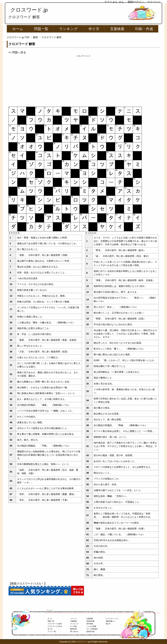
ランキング (68, 29)
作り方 (94, 29)
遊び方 (108, 624)
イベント (73, 619)
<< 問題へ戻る (17, 52)
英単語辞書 (90, 621)
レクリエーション (112, 619)
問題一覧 (41, 29)
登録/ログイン (136, 2)
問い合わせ (74, 631)
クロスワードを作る (55, 626)
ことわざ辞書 (91, 626)
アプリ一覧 (52, 631)
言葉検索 (117, 29)
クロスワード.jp (29, 10)
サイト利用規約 (92, 629)
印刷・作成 (144, 29)
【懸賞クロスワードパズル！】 (28, 584)
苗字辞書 (90, 624)
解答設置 (73, 629)
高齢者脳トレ (111, 621)
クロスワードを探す (55, 624)
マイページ (154, 2)
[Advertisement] (83, 80)
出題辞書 (90, 619)
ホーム (18, 29)
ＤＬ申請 (73, 626)
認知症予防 (90, 631)
